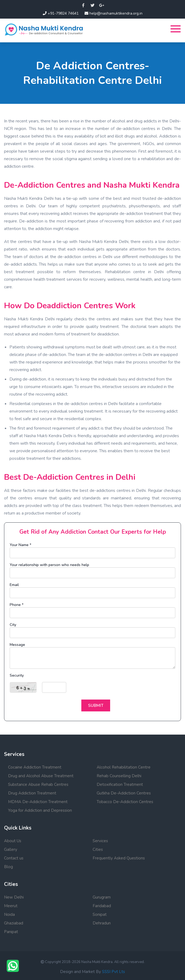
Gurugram (102, 897)
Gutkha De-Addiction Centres (124, 793)
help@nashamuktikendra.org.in (114, 13)
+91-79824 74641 (61, 13)
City (13, 625)
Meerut (11, 906)
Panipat (11, 932)
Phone (17, 605)
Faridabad (102, 906)
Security (17, 675)
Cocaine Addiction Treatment (35, 767)
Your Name (20, 545)
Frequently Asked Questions (119, 858)
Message (17, 645)
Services (100, 841)
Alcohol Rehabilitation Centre (124, 767)
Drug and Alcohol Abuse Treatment (41, 776)
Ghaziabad (14, 923)
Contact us (14, 858)
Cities (98, 849)
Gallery (11, 849)
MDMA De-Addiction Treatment (38, 802)
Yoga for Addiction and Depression (40, 810)
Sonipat (100, 914)
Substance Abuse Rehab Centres (38, 784)
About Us (13, 841)
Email (14, 585)
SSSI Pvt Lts (114, 972)
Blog (8, 867)
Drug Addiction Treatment (32, 793)
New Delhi (14, 897)
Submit (96, 705)
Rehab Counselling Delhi (119, 776)
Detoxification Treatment (120, 784)
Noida (9, 914)
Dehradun (102, 923)
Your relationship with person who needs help (49, 565)
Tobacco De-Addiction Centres (125, 802)
